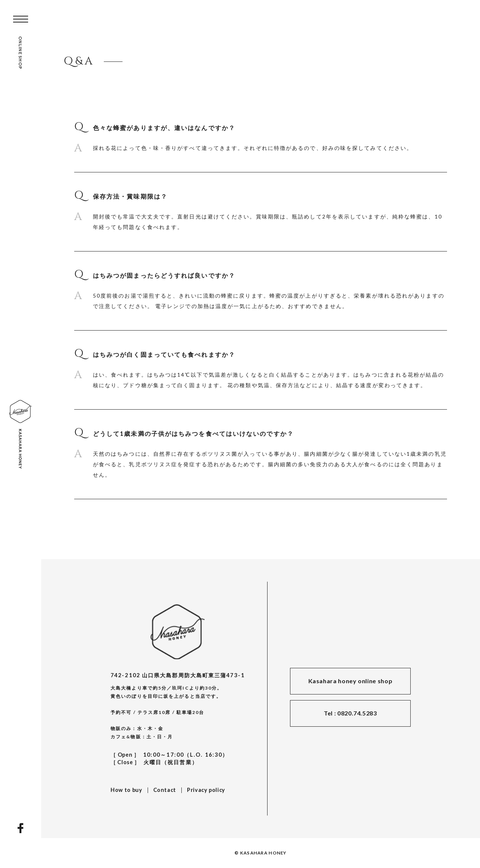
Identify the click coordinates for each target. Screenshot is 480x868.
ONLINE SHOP (20, 53)
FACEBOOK (20, 828)
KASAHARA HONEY (178, 632)
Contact (165, 790)
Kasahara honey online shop (351, 681)
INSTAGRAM (21, 844)
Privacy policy (206, 790)
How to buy (126, 790)
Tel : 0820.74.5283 (350, 713)
